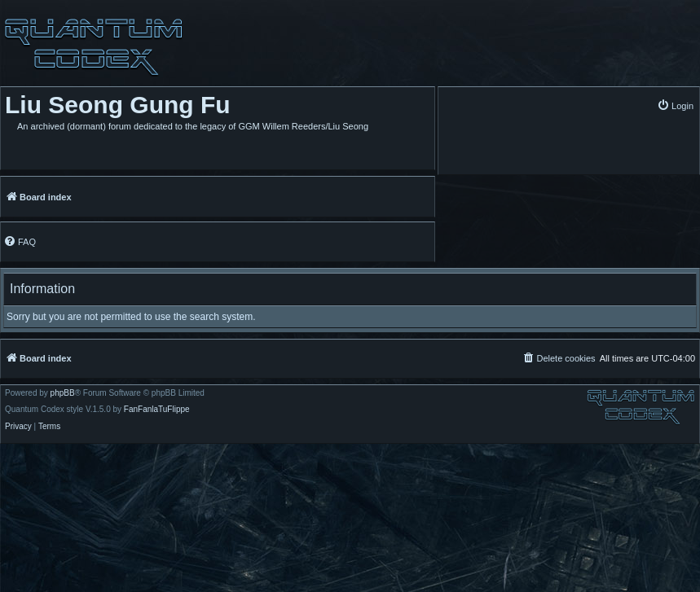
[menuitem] (675, 105)
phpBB (63, 393)
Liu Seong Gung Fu (118, 105)
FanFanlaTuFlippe (157, 410)
